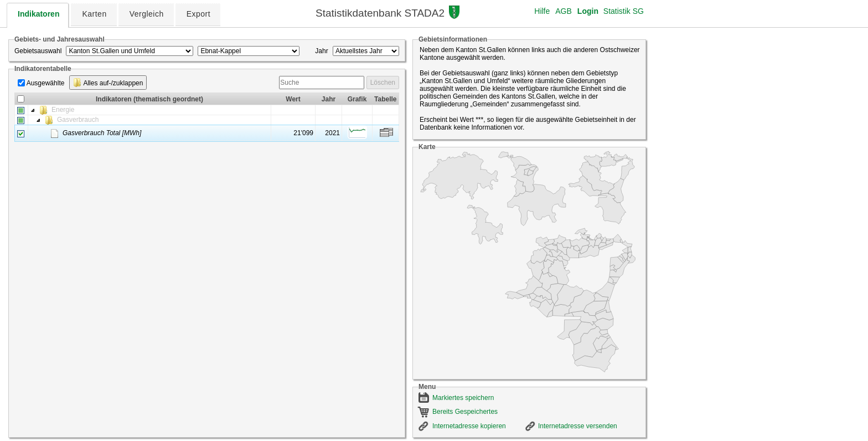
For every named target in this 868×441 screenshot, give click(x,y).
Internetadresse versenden (578, 426)
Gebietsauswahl (38, 51)
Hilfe (542, 11)
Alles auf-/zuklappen (108, 83)
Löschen (383, 83)
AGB (564, 11)
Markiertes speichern (463, 398)
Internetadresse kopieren (469, 426)
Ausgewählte (46, 83)
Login (588, 11)
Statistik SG (624, 11)
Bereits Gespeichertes (465, 412)
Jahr (321, 51)
